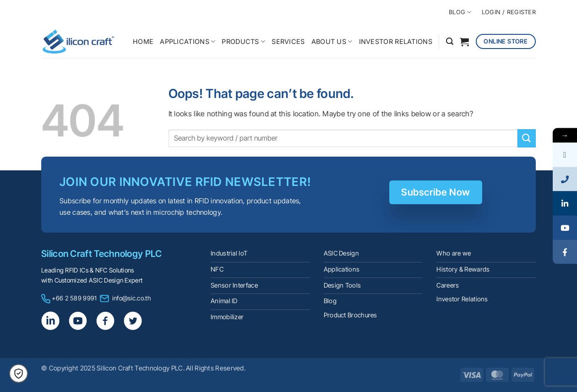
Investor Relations (462, 299)
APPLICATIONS (188, 41)
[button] (450, 41)
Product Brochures (351, 315)
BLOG (460, 12)
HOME (143, 41)
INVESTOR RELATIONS (396, 41)
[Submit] (527, 138)
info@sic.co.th (131, 298)
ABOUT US (332, 41)
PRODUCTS (243, 41)
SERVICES (288, 41)
